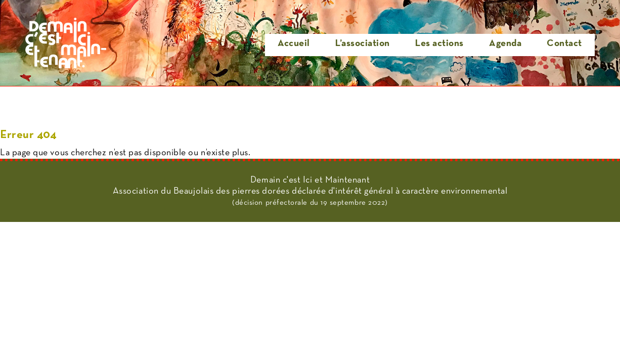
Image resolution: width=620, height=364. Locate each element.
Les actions (439, 44)
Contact (564, 44)
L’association (363, 44)
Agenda (505, 44)
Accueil (294, 44)
